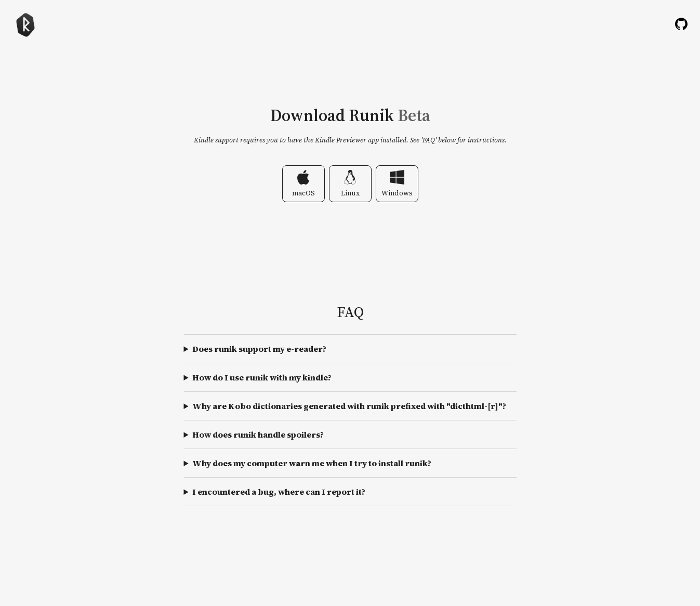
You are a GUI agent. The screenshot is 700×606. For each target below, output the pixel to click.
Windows (397, 184)
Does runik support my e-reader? (259, 349)
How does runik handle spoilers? (258, 434)
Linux (350, 184)
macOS (303, 184)
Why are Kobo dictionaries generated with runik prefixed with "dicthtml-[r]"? (349, 406)
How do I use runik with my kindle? (262, 377)
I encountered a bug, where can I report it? (279, 492)
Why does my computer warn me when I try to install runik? (312, 463)
